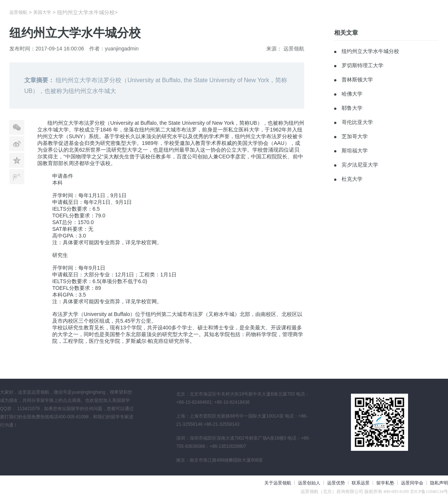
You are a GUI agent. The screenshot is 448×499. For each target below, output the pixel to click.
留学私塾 (385, 483)
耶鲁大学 (352, 108)
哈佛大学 (352, 94)
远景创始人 (309, 483)
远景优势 (336, 483)
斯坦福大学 (355, 151)
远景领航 (18, 12)
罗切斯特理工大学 (363, 65)
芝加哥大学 (355, 136)
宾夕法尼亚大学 (360, 165)
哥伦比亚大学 (357, 122)
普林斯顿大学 (357, 80)
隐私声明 (439, 483)
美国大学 (42, 12)
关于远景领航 (278, 483)
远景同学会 (412, 483)
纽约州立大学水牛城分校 (370, 51)
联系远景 (361, 483)
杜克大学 (352, 179)
